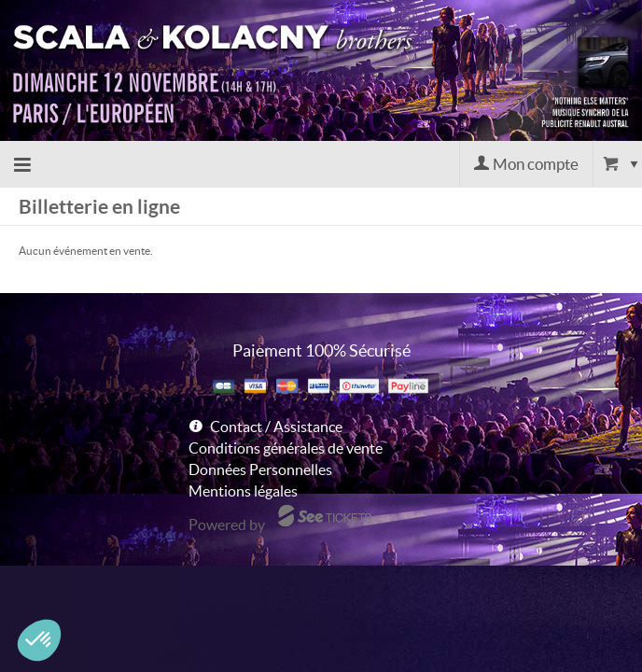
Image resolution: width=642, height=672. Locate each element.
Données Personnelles (260, 469)
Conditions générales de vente (286, 448)
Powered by (227, 525)
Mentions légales (243, 491)
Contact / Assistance (276, 427)
